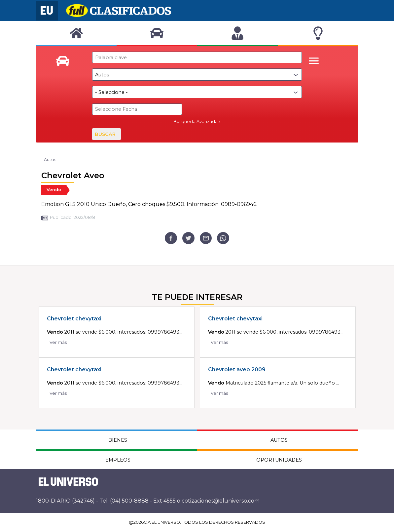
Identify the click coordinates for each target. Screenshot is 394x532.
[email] (206, 238)
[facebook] (171, 238)
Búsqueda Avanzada (196, 122)
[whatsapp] (223, 238)
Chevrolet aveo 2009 (237, 369)
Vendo (54, 190)
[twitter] (188, 238)
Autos (50, 160)
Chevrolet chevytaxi (74, 319)
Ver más (58, 342)
